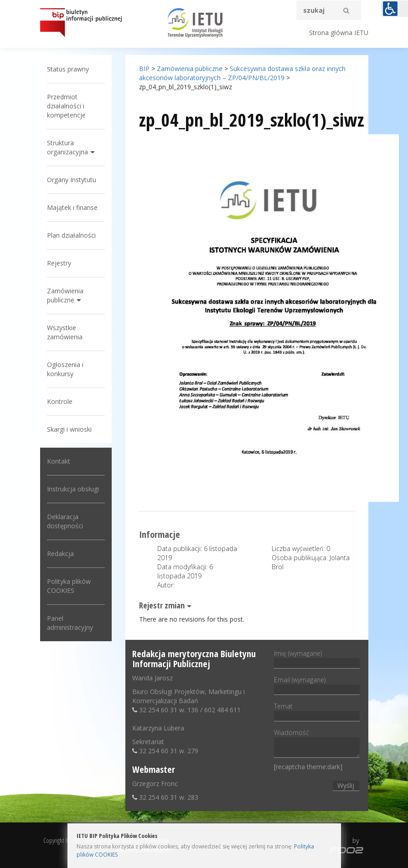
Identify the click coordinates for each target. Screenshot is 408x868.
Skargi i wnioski (69, 429)
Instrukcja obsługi (73, 489)
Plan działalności (71, 235)
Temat (317, 711)
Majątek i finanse (72, 207)
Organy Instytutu (72, 180)
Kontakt (59, 461)
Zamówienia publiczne (65, 295)
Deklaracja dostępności (65, 521)
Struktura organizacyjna (67, 147)
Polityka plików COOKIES (69, 586)
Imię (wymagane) (317, 658)
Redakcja (60, 554)
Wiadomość (317, 744)
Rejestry (59, 263)
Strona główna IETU (339, 33)
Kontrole (60, 401)
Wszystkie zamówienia (65, 332)
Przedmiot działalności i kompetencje (66, 106)
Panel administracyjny (70, 623)
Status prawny (68, 69)
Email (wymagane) (317, 684)
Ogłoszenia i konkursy (65, 369)
